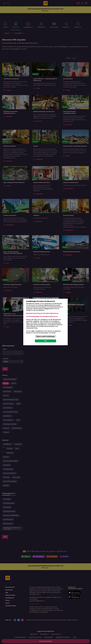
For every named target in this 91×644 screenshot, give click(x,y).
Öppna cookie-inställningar (45, 336)
